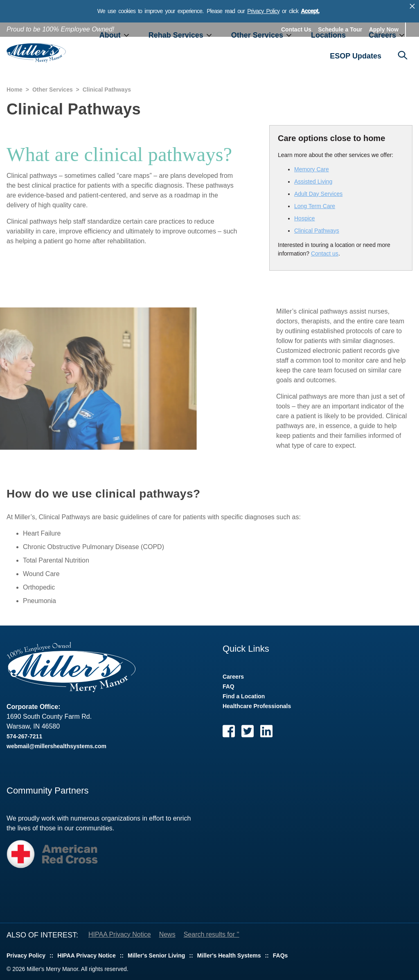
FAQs (280, 955)
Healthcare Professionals (257, 706)
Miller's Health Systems (229, 955)
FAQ (229, 686)
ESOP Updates (356, 56)
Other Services (257, 35)
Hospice (305, 218)
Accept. (310, 11)
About (110, 35)
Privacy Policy (263, 11)
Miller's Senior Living (156, 955)
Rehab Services (176, 35)
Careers (382, 35)
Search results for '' (212, 934)
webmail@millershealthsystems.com (56, 746)
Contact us (325, 253)
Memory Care (312, 169)
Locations (328, 35)
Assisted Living (313, 182)
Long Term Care (315, 206)
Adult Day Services (318, 194)
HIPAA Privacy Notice (120, 934)
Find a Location (244, 696)
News (167, 934)
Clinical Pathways (317, 231)
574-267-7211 (24, 736)
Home (15, 90)
